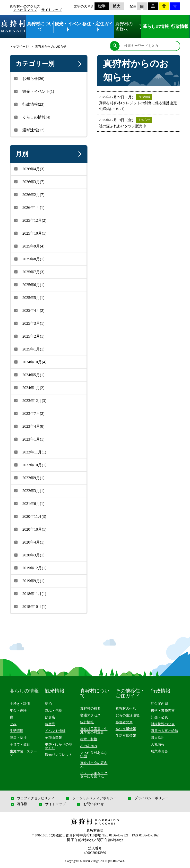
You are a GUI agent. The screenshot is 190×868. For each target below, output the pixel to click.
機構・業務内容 (163, 711)
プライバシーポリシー (148, 798)
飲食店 (50, 717)
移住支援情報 (126, 729)
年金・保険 (18, 711)
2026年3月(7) (29, 182)
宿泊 (48, 704)
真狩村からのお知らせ (51, 47)
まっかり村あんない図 (94, 754)
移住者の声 (124, 722)
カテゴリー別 (50, 64)
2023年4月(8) (29, 426)
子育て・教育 (20, 745)
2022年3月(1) (29, 491)
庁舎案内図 (159, 704)
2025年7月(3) (29, 272)
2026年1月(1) (29, 207)
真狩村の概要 (90, 709)
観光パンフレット (59, 755)
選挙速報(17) (29, 130)
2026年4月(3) (29, 169)
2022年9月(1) (29, 478)
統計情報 (87, 722)
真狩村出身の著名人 (94, 765)
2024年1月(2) (29, 388)
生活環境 (17, 731)
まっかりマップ (25, 10)
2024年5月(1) (29, 375)
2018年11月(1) (30, 594)
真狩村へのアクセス (25, 6)
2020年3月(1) (29, 555)
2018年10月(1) (30, 606)
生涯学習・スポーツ (23, 753)
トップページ (19, 47)
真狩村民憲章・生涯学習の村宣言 (94, 731)
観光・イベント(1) (34, 91)
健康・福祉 (18, 738)
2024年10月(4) (30, 362)
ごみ (13, 724)
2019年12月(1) (30, 568)
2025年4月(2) (29, 310)
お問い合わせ (90, 804)
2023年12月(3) (30, 400)
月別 (50, 154)
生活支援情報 (126, 736)
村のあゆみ (89, 746)
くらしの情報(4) (32, 117)
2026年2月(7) (29, 195)
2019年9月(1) (29, 581)
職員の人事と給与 (164, 731)
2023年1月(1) (29, 439)
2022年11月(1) (30, 452)
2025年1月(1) (29, 349)
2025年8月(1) (29, 259)
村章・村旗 (89, 739)
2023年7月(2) (29, 413)
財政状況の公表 (163, 724)
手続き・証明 (20, 704)
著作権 (18, 804)
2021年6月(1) (29, 503)
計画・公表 (159, 717)
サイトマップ (52, 10)
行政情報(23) (29, 104)
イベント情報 (55, 731)
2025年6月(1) (29, 285)
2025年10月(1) (30, 233)
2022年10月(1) (30, 465)
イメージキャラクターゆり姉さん (94, 775)
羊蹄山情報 (53, 738)
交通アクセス (90, 715)
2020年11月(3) (30, 516)
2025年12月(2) (30, 220)
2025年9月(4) (29, 246)
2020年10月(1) (30, 529)
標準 (102, 6)
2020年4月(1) (29, 542)
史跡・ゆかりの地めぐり (59, 746)
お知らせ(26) (29, 78)
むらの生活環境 (128, 715)
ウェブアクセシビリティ (32, 798)
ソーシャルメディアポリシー (91, 798)
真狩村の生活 (126, 709)
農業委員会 (159, 751)
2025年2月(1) (29, 336)
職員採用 (158, 738)
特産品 (50, 724)
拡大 (117, 6)
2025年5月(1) (29, 298)
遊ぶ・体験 (53, 711)
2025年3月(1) (29, 323)
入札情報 (158, 745)
